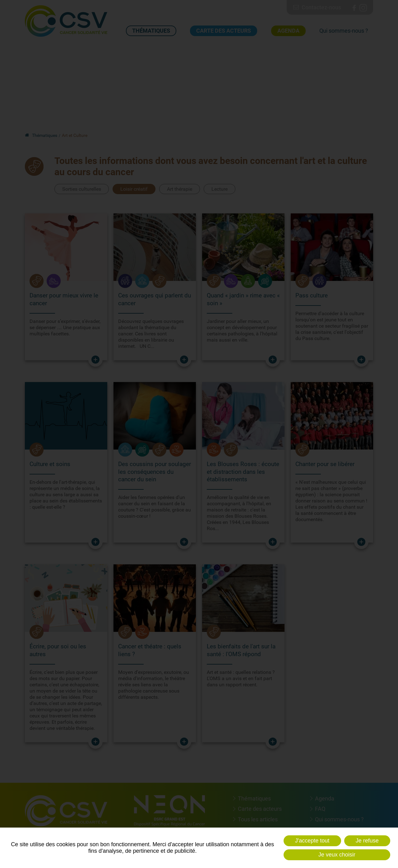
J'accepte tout (312, 841)
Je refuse (367, 841)
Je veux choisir (337, 855)
